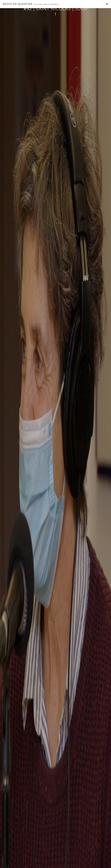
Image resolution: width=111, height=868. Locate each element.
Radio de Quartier (17, 4)
